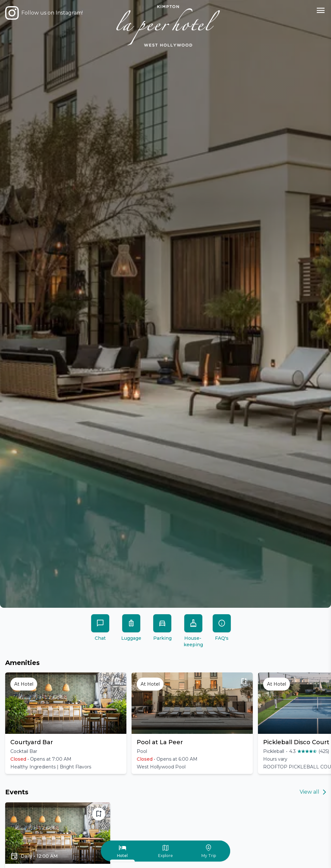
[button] (66, 723)
